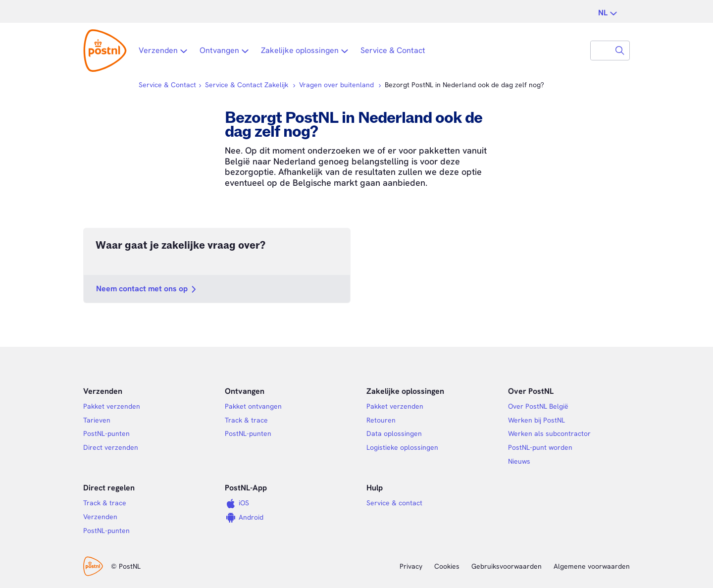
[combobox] (601, 51)
